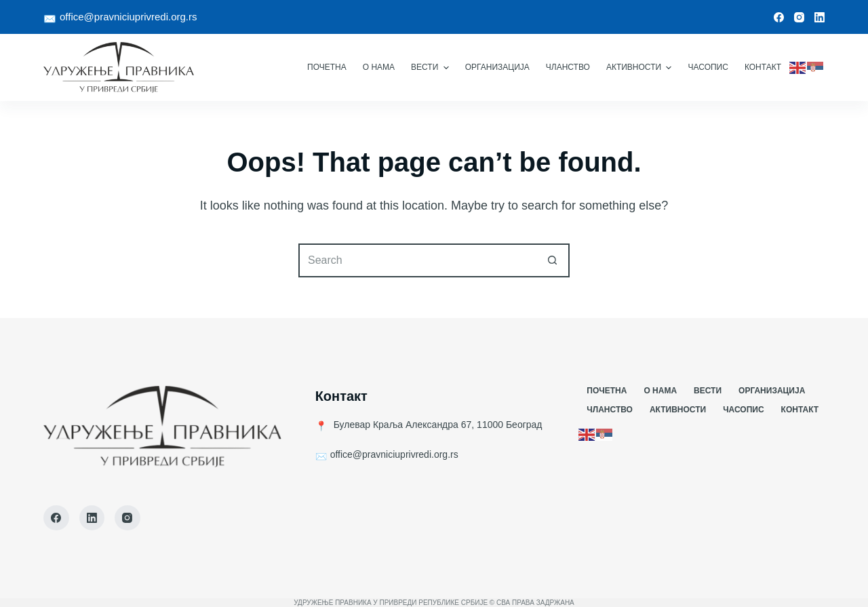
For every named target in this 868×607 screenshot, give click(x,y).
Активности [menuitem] (641, 68)
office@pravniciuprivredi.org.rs (129, 17)
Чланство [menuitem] (568, 67)
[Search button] (553, 260)
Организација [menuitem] (497, 67)
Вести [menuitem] (432, 68)
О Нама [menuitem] (379, 67)
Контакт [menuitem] (763, 67)
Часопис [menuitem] (708, 67)
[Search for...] (417, 260)
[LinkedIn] (820, 17)
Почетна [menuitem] (327, 67)
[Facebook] (779, 17)
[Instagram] (799, 17)
